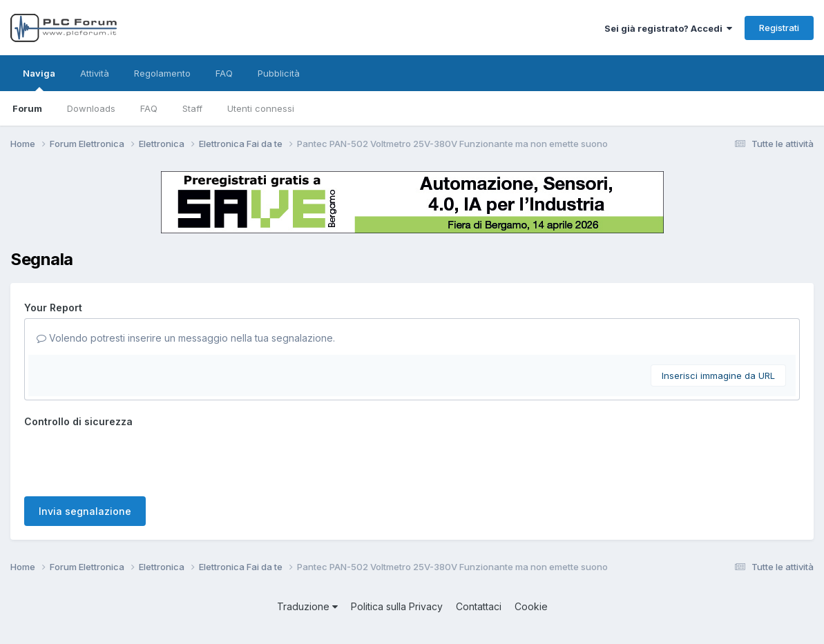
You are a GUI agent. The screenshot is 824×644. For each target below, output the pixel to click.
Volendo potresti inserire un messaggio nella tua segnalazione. (186, 338)
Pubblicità (279, 73)
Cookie (531, 606)
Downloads (91, 108)
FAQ (149, 108)
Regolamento (162, 73)
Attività (95, 73)
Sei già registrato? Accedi (668, 28)
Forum (27, 108)
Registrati (779, 28)
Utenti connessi (261, 108)
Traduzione (307, 606)
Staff (192, 108)
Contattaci (479, 606)
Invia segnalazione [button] (85, 511)
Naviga (39, 79)
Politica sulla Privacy (397, 606)
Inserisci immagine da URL (718, 375)
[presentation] (129, 459)
